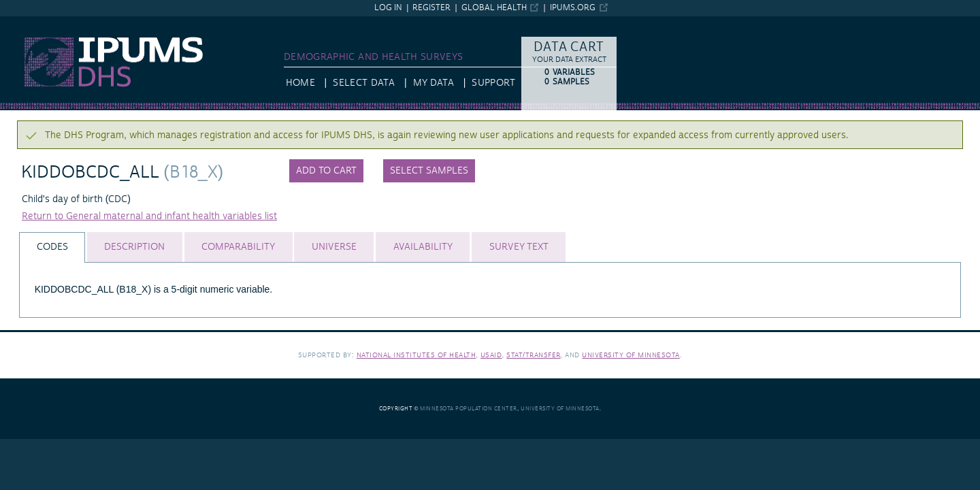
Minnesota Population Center (469, 409)
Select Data (364, 83)
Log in (388, 8)
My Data (434, 83)
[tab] (52, 247)
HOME (300, 83)
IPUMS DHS (26, 22)
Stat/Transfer (533, 355)
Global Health (494, 8)
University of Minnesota (631, 355)
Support (493, 83)
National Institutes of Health (416, 355)
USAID (491, 355)
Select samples (429, 171)
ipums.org (573, 8)
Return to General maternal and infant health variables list (149, 216)
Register (431, 8)
